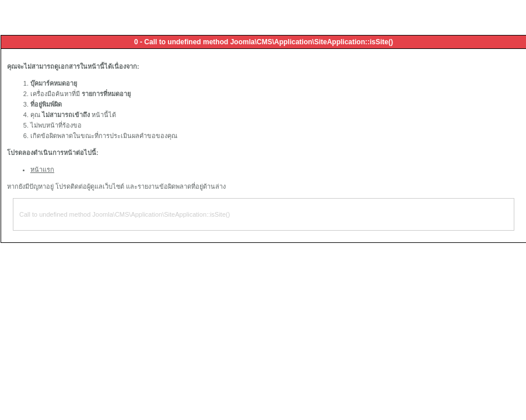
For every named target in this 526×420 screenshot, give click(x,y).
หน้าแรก (42, 170)
